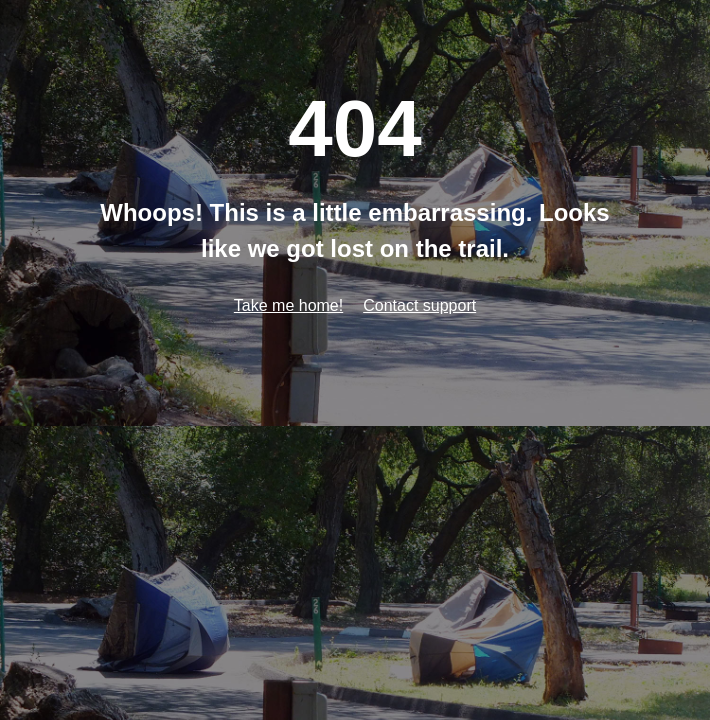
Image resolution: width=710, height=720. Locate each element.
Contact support (419, 305)
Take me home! (288, 305)
